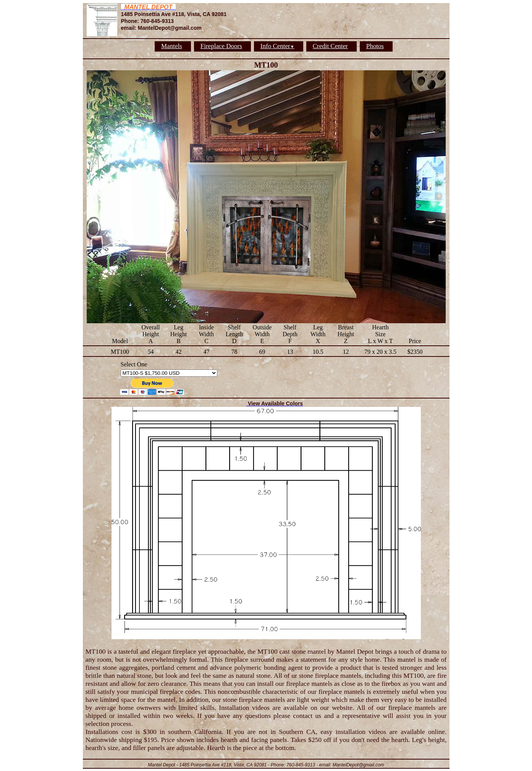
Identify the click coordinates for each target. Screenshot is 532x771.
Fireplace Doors (221, 46)
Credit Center (330, 46)
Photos (375, 46)
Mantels (172, 46)
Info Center (277, 46)
